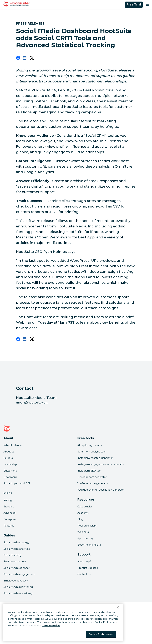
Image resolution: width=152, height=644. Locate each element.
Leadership (10, 464)
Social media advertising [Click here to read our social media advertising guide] (18, 593)
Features (9, 526)
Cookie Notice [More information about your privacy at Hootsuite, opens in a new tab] (51, 625)
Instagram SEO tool (89, 471)
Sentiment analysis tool (91, 452)
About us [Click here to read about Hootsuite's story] (9, 452)
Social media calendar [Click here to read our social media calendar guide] (16, 568)
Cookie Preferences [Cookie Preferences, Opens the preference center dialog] (101, 634)
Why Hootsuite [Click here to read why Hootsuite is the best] (13, 445)
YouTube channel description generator (101, 490)
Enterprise (10, 519)
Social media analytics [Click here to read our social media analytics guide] (17, 549)
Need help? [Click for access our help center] (84, 562)
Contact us (84, 574)
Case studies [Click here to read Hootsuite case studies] (85, 507)
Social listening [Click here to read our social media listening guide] (12, 555)
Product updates (88, 568)
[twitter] (32, 59)
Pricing (8, 500)
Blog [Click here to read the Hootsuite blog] (80, 519)
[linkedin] (25, 59)
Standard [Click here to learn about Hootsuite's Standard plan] (9, 507)
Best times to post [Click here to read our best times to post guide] (15, 562)
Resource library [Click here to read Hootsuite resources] (87, 526)
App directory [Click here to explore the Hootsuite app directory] (85, 538)
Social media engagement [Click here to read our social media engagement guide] (19, 574)
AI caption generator (90, 445)
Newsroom (10, 477)
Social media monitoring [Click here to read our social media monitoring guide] (18, 587)
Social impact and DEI (17, 483)
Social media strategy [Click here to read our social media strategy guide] (16, 542)
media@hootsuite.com (32, 403)
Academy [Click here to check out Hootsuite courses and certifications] (83, 513)
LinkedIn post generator (92, 477)
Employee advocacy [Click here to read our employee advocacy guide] (16, 581)
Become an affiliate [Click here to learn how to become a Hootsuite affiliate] (89, 545)
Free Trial (134, 5)
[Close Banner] (118, 607)
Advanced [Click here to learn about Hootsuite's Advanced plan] (9, 513)
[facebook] (18, 59)
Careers (8, 458)
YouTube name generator (93, 483)
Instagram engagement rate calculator (101, 464)
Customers (10, 471)
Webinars (83, 532)
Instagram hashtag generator (95, 458)
